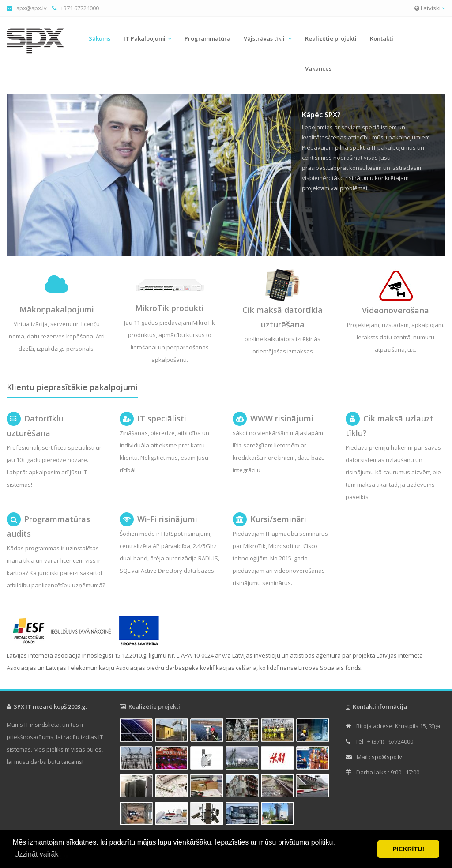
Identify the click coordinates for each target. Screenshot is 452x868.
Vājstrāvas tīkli (265, 38)
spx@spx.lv (32, 8)
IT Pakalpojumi (145, 38)
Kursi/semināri (278, 519)
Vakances (318, 68)
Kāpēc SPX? (321, 115)
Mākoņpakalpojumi (57, 309)
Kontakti (382, 38)
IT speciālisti (162, 418)
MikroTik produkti (169, 308)
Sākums (100, 38)
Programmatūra (207, 38)
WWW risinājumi (282, 418)
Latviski (430, 8)
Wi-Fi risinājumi (167, 519)
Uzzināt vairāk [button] (36, 854)
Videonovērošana (395, 310)
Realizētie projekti (331, 38)
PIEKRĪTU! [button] (408, 849)
